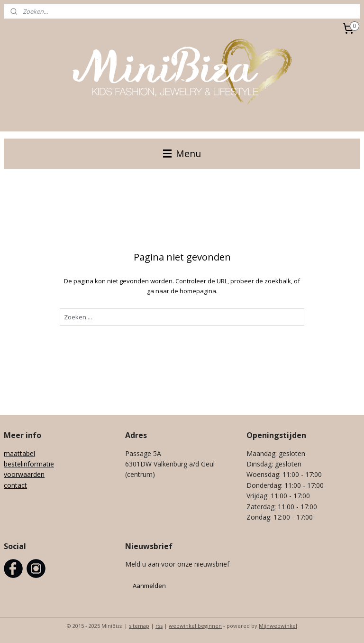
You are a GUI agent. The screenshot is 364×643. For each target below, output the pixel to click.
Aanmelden (149, 586)
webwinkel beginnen (195, 626)
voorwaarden (24, 474)
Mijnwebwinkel (278, 626)
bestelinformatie (29, 464)
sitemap (139, 626)
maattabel (19, 453)
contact (15, 485)
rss (159, 626)
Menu (182, 154)
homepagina (198, 291)
